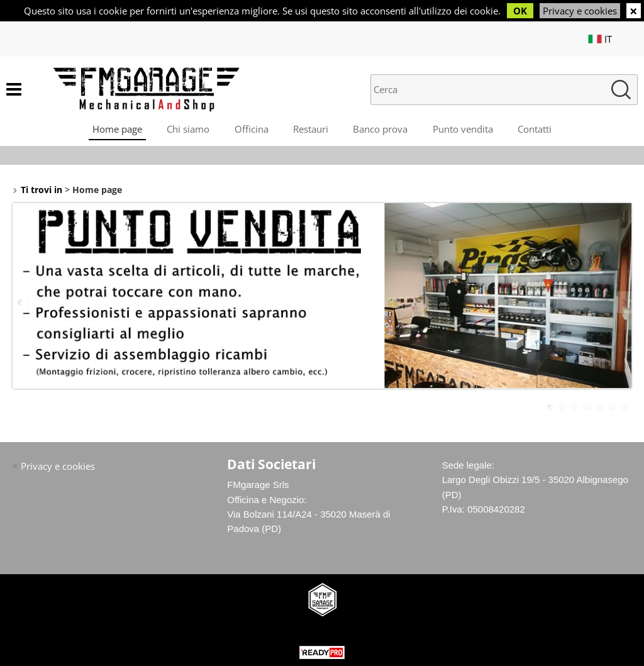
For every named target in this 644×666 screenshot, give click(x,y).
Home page (116, 130)
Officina (251, 130)
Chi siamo (187, 130)
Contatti (536, 130)
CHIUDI (634, 11)
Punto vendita (464, 130)
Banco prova (381, 130)
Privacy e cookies (580, 11)
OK (520, 11)
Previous (21, 303)
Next (623, 303)
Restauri (311, 130)
